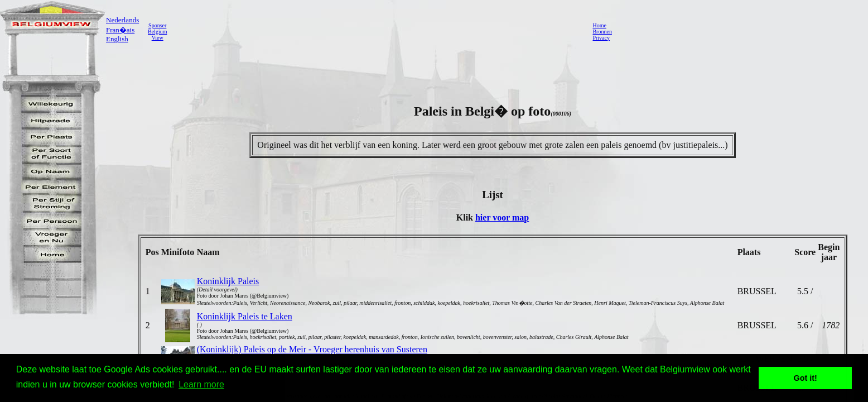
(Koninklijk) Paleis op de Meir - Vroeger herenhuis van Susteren (312, 349)
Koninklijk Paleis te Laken (245, 316)
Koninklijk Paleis (228, 281)
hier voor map (502, 217)
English (117, 39)
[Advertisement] (377, 31)
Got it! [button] (806, 378)
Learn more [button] (201, 384)
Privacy (601, 38)
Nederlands (122, 20)
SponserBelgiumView (157, 32)
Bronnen (602, 32)
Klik (466, 217)
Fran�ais (120, 30)
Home (599, 25)
